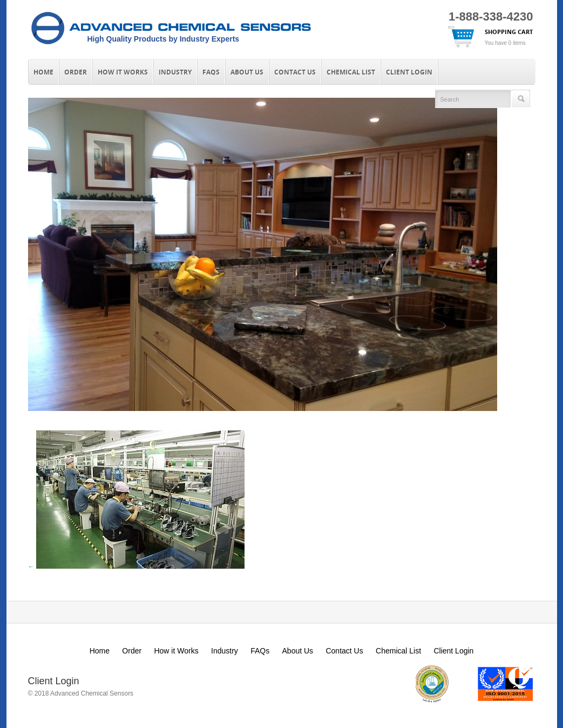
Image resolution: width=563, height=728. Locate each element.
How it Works (123, 72)
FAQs (211, 72)
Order (76, 72)
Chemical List (351, 72)
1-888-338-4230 (491, 16)
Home (43, 72)
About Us (247, 72)
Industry (175, 72)
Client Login (409, 72)
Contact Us (295, 72)
